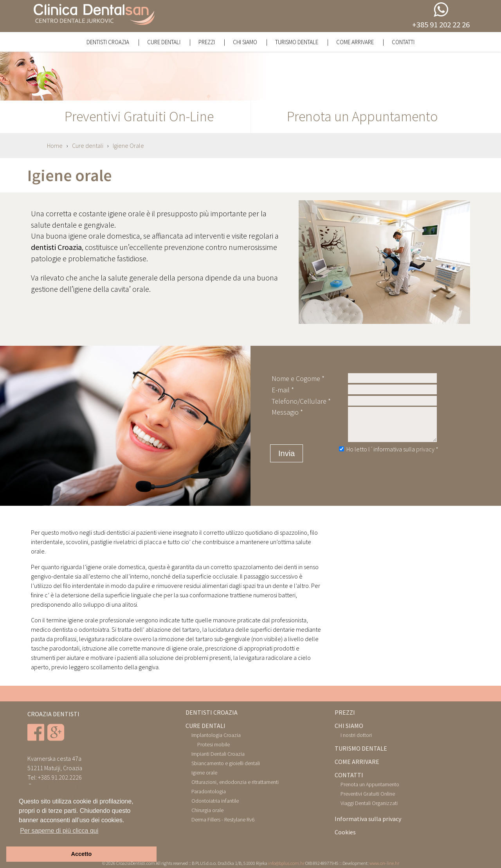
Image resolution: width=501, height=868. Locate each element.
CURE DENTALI (205, 726)
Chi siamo (246, 42)
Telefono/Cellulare (299, 401)
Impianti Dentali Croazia (218, 754)
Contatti (403, 42)
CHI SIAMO (349, 726)
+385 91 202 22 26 (441, 24)
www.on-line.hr (384, 863)
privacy (426, 449)
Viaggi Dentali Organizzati (369, 803)
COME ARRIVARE (357, 762)
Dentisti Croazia (108, 42)
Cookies (345, 832)
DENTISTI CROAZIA (212, 712)
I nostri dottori (356, 735)
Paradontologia (209, 791)
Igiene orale (204, 773)
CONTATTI (349, 775)
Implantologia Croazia (216, 735)
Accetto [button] (82, 854)
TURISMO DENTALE (361, 748)
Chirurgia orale (207, 810)
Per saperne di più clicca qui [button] (59, 831)
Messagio (285, 412)
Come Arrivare (356, 42)
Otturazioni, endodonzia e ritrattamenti (235, 782)
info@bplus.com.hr (286, 863)
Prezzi (207, 42)
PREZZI (345, 712)
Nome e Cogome (296, 378)
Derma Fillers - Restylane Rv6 (223, 819)
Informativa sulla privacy (368, 819)
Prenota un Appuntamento (370, 784)
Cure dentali (164, 42)
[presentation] (395, 471)
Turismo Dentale (297, 42)
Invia (287, 453)
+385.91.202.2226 (60, 777)
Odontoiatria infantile (215, 801)
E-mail (281, 390)
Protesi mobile (214, 744)
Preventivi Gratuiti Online (368, 794)
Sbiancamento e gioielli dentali (226, 763)
